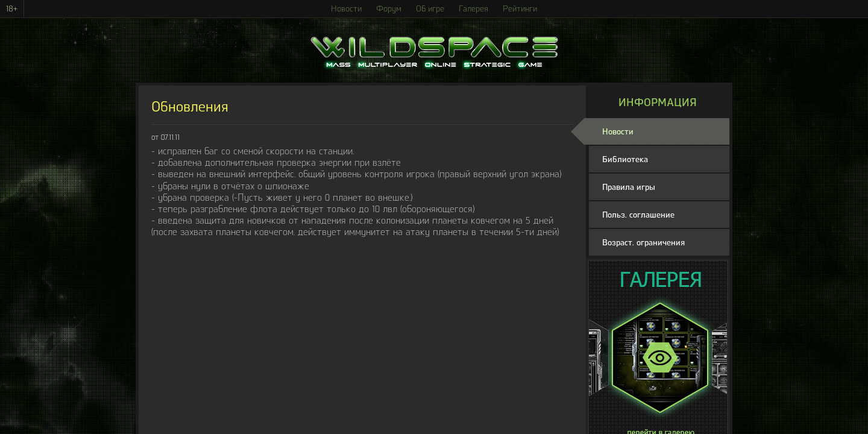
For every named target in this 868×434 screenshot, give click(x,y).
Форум (389, 9)
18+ (12, 9)
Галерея (473, 9)
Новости (346, 9)
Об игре (430, 9)
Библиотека (625, 159)
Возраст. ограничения (643, 243)
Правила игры (629, 187)
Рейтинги (520, 9)
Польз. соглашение (638, 215)
